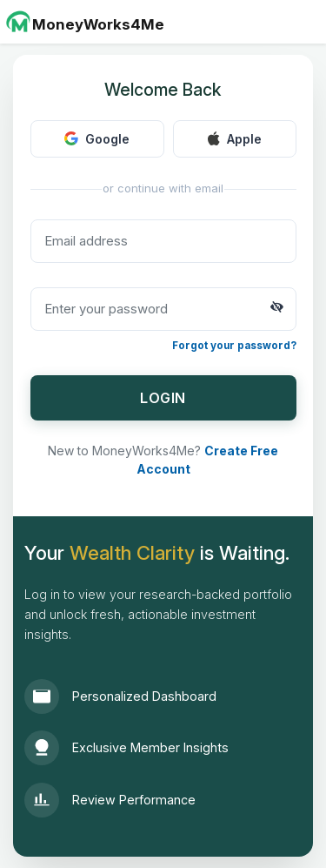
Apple (235, 139)
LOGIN (163, 398)
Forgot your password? (234, 346)
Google (97, 139)
